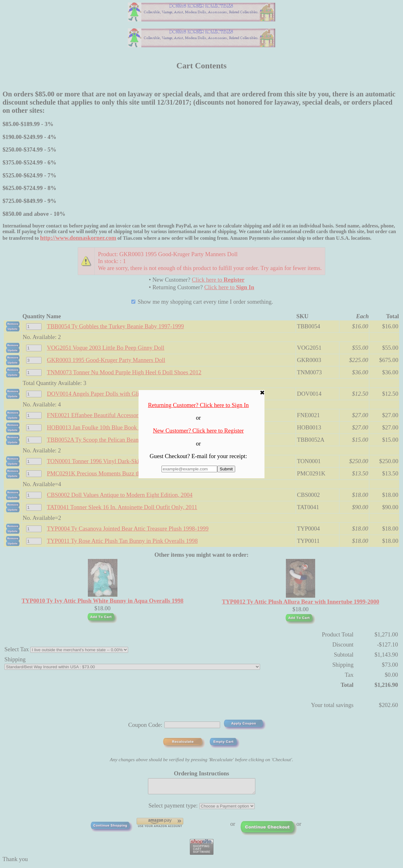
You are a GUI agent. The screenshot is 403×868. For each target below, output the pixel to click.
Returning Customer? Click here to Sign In (198, 405)
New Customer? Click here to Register (199, 431)
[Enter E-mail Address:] (189, 469)
